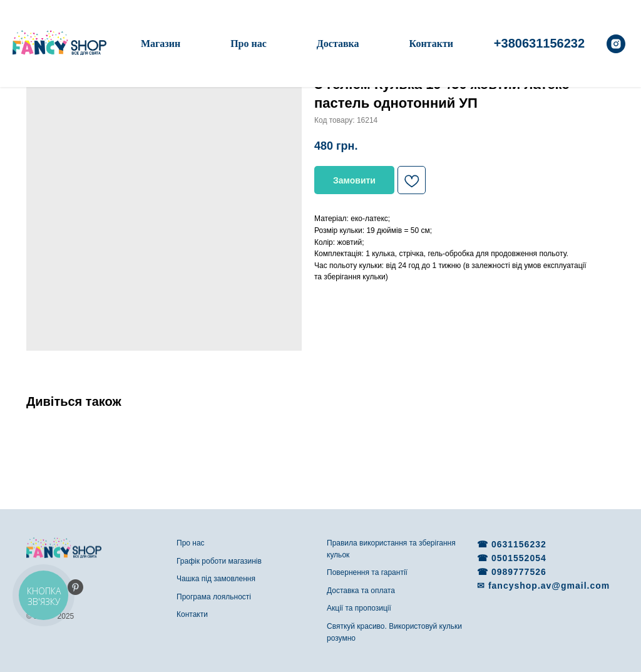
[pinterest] (75, 587)
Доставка (338, 44)
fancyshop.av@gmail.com (549, 586)
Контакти (431, 44)
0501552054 (519, 558)
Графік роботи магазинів (219, 561)
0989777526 (519, 572)
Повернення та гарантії (367, 572)
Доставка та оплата (361, 591)
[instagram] (616, 44)
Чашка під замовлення (216, 579)
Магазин (161, 44)
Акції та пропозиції (359, 608)
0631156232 (519, 544)
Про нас (249, 44)
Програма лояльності (214, 597)
